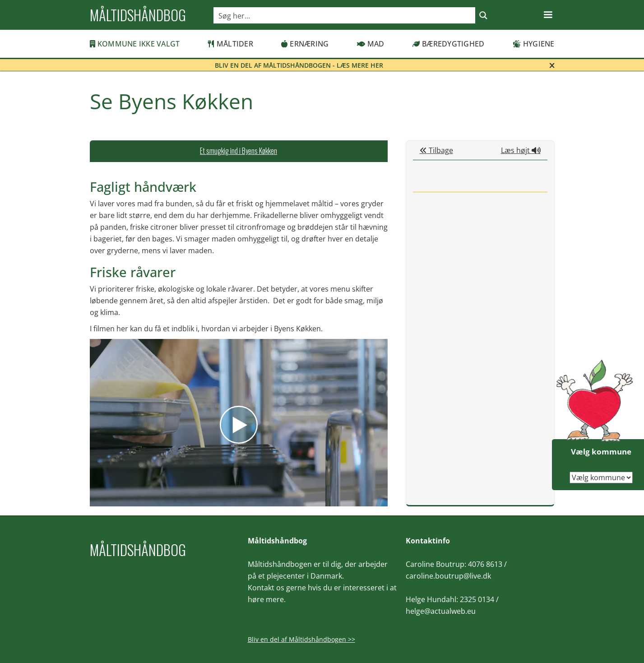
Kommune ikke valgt (135, 44)
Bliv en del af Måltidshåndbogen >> (301, 639)
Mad (371, 44)
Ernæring (305, 44)
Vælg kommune (601, 452)
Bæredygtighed (449, 44)
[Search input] (345, 15)
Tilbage (436, 150)
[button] (548, 15)
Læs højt (521, 150)
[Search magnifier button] (483, 15)
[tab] (239, 151)
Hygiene (534, 44)
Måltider (231, 44)
